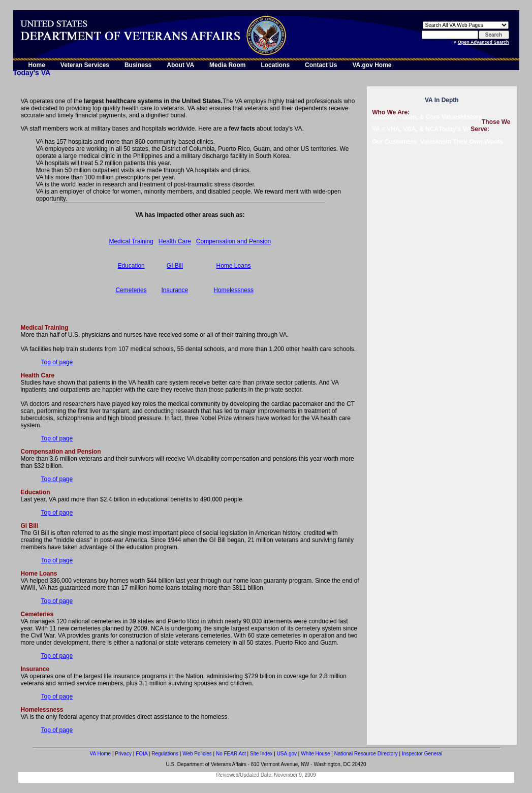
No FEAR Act (231, 754)
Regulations (165, 754)
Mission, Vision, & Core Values (416, 117)
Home (37, 65)
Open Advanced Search (483, 42)
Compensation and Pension (233, 241)
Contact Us (321, 65)
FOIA (142, 754)
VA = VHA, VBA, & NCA (405, 129)
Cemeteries (131, 290)
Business (138, 65)
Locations (275, 65)
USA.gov (287, 754)
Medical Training (131, 241)
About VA (180, 65)
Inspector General (422, 754)
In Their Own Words (474, 142)
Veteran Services (85, 65)
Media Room (227, 65)
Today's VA (455, 129)
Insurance (175, 290)
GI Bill (175, 266)
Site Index (261, 754)
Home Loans (234, 266)
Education (131, 266)
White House (315, 754)
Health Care (175, 241)
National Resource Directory (366, 754)
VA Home (101, 754)
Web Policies (197, 754)
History (471, 117)
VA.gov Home (372, 65)
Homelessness (233, 290)
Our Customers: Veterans (409, 142)
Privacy (123, 754)
